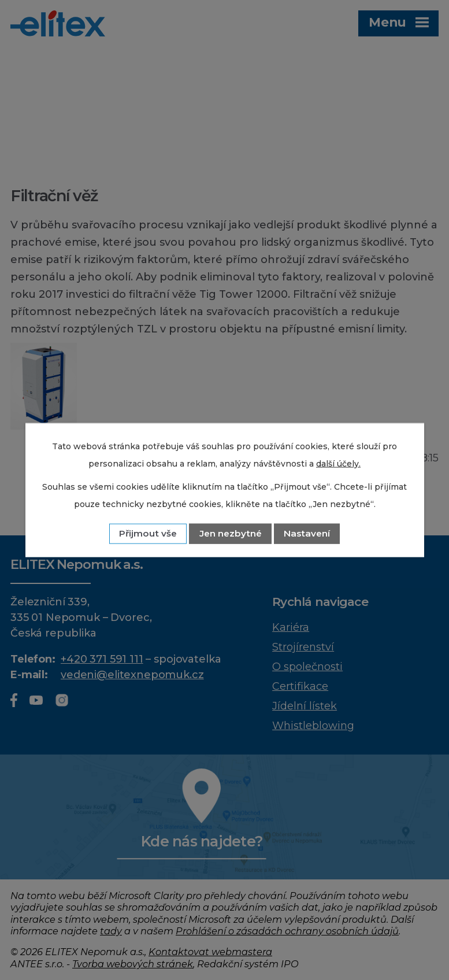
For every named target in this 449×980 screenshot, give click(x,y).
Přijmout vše (148, 533)
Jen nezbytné (231, 533)
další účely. (338, 463)
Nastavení (307, 533)
